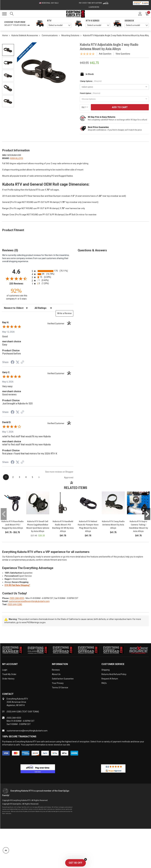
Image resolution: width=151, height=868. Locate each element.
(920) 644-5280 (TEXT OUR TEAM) (23, 712)
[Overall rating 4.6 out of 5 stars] (16, 279)
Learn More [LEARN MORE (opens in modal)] (94, 7)
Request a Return (110, 679)
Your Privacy (58, 683)
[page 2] (13, 477)
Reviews (56, 670)
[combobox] (59, 25)
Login (5, 670)
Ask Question (105, 54)
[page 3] (19, 477)
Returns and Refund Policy (114, 674)
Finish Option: (90, 93)
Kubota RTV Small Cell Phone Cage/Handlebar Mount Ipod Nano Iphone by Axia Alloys (38, 526)
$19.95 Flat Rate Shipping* (17, 585)
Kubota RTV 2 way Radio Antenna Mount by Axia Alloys (113, 525)
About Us (56, 674)
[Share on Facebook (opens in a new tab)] (13, 363)
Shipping (106, 670)
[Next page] (39, 477)
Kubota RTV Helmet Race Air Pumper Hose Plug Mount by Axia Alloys (88, 526)
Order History (8, 679)
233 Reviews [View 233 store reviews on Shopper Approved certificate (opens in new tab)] (20, 284)
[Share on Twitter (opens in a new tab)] (18, 362)
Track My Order (9, 674)
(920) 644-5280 (15, 604)
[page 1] (6, 477)
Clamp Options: (91, 81)
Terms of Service (60, 688)
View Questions (123, 54)
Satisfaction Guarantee (63, 679)
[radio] (52, 271)
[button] (75, 863)
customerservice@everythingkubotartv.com (29, 601)
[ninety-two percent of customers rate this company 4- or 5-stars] (16, 294)
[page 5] (32, 477)
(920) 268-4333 (17, 598)
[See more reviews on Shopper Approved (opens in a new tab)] (22, 362)
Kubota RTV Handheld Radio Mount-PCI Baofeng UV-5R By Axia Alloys (63, 526)
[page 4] (26, 477)
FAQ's (104, 683)
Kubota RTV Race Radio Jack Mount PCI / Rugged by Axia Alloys (13, 525)
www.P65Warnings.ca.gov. (34, 622)
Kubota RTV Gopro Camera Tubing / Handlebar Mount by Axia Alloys (138, 526)
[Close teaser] (86, 859)
